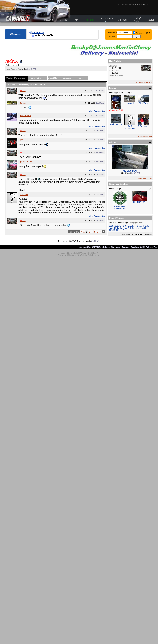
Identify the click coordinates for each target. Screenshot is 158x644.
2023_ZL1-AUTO (117, 226)
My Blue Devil (130, 171)
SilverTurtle (144, 103)
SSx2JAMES (25, 115)
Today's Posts (138, 20)
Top (155, 247)
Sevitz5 (135, 228)
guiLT (22, 140)
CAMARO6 (38, 32)
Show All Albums (144, 178)
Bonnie (23, 103)
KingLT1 (113, 228)
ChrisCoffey (130, 226)
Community (107, 20)
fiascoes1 (130, 103)
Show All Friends (144, 136)
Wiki (76, 20)
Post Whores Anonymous (119, 208)
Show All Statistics (144, 82)
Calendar (123, 20)
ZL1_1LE (120, 230)
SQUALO (24, 195)
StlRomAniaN (143, 126)
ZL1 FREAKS (139, 202)
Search (151, 20)
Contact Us (84, 247)
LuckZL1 (127, 228)
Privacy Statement (112, 247)
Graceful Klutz (143, 226)
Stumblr (143, 228)
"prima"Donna (26, 162)
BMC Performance (130, 127)
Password (111, 37)
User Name (112, 33)
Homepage (47, 20)
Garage (64, 20)
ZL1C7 (112, 230)
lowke (120, 228)
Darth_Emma (116, 124)
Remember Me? (142, 33)
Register (90, 20)
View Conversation (97, 111)
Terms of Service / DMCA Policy (137, 247)
